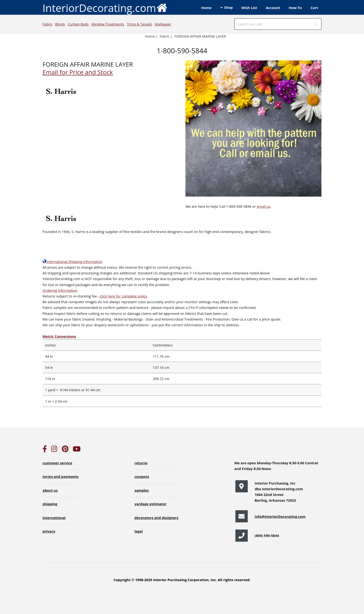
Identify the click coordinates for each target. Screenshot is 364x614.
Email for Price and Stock (78, 72)
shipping (50, 504)
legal (138, 531)
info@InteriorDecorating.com (280, 516)
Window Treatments (108, 24)
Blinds (60, 24)
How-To (295, 8)
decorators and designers (156, 518)
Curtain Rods (78, 24)
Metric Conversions (59, 336)
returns (141, 463)
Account (273, 8)
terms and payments (61, 476)
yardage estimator (150, 504)
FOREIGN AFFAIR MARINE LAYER (200, 36)
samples (141, 490)
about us (50, 490)
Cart (314, 8)
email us (264, 206)
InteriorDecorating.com (105, 7)
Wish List (249, 8)
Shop (228, 7)
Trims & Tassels (139, 24)
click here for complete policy (123, 296)
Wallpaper (163, 24)
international (54, 518)
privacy (49, 531)
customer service (57, 463)
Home (206, 8)
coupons (142, 476)
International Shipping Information (73, 262)
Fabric (47, 24)
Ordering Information (60, 290)
